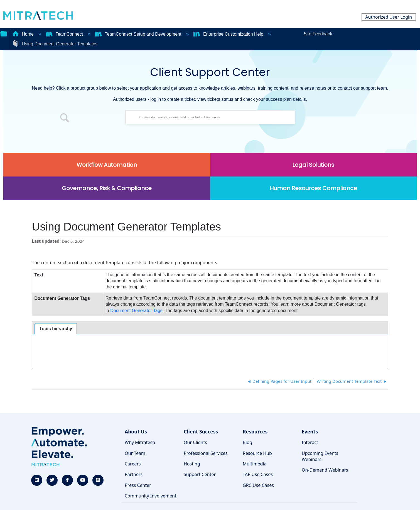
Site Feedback (318, 34)
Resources (255, 431)
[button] (65, 119)
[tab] (56, 329)
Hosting (192, 464)
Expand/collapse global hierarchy (4, 33)
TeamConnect (65, 34)
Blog (247, 442)
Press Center (138, 485)
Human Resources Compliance (313, 188)
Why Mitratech (140, 442)
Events (310, 431)
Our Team (135, 453)
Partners (134, 474)
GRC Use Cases (258, 485)
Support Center (200, 474)
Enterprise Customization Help (229, 34)
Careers (133, 464)
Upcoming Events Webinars (320, 456)
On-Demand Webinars (325, 470)
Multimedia (255, 464)
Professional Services (206, 453)
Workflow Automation (107, 165)
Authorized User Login (389, 17)
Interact (310, 442)
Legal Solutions (313, 165)
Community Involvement (151, 496)
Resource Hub (257, 453)
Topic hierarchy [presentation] (56, 329)
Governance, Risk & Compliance (107, 188)
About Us (136, 431)
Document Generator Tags (136, 311)
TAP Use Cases (258, 474)
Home (24, 34)
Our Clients (195, 442)
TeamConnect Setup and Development (139, 34)
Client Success (201, 431)
